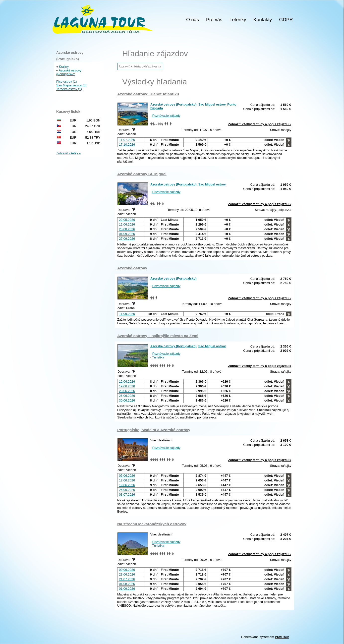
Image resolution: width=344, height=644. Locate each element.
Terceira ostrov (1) (69, 89)
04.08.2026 (127, 584)
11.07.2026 (127, 140)
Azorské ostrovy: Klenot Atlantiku (148, 94)
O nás (193, 20)
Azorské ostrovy (132, 268)
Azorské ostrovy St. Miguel (142, 174)
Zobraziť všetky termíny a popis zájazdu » (260, 124)
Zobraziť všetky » (68, 153)
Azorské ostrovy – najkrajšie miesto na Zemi (158, 336)
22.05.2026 (127, 220)
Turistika (158, 357)
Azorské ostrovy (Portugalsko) (173, 104)
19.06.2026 (127, 386)
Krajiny (64, 67)
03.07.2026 (127, 495)
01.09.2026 (127, 589)
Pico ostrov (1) (67, 82)
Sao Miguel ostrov (212, 104)
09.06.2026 (127, 570)
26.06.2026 (127, 396)
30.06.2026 (127, 400)
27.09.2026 (127, 239)
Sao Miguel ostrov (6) (71, 85)
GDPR (286, 20)
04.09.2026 (127, 234)
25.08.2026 (127, 229)
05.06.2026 (127, 476)
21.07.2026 (127, 579)
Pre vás (214, 20)
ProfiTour (282, 637)
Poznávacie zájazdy (166, 116)
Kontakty (263, 20)
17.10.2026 (127, 145)
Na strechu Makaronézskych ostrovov (152, 524)
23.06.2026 (127, 391)
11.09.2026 (127, 314)
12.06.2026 (127, 224)
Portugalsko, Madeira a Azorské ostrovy (154, 430)
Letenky (238, 20)
